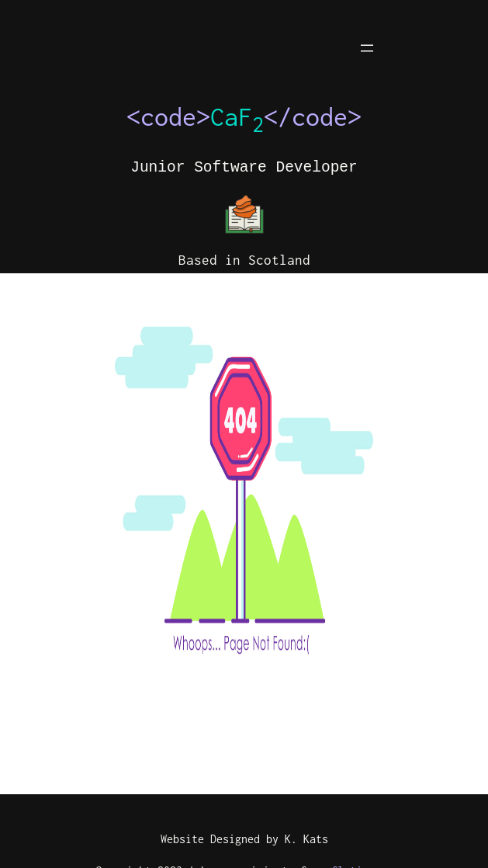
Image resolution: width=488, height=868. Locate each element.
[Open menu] (367, 48)
